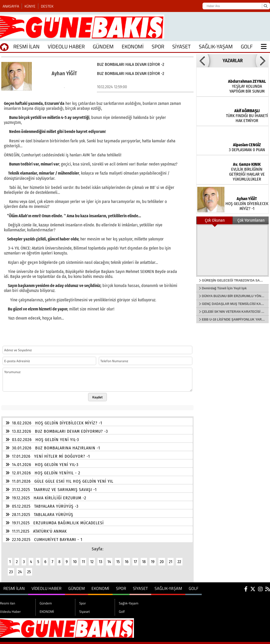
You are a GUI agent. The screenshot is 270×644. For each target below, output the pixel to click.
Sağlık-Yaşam (216, 46)
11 (83, 559)
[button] (203, 61)
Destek (47, 6)
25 (29, 569)
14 (109, 559)
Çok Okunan (215, 220)
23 (11, 569)
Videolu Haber (66, 46)
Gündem (103, 46)
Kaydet (97, 394)
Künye (30, 6)
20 (162, 559)
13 (100, 559)
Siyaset (182, 46)
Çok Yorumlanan (251, 220)
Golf (247, 46)
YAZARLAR (233, 61)
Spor (158, 46)
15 (118, 559)
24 (20, 569)
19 (153, 559)
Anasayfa (11, 6)
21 (171, 559)
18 (144, 559)
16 (127, 559)
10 (75, 559)
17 (135, 559)
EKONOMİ (133, 46)
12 (92, 559)
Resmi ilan (26, 46)
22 (179, 559)
